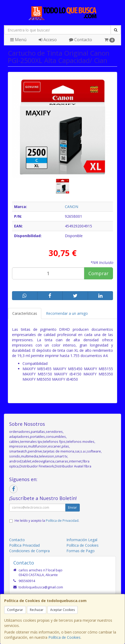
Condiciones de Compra (29, 551)
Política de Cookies (64, 637)
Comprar (98, 273)
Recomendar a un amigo (67, 313)
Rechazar (37, 610)
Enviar (72, 507)
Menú (18, 40)
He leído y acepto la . (47, 521)
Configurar (15, 610)
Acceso (48, 40)
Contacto (81, 40)
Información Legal (82, 540)
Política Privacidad (24, 545)
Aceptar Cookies (62, 610)
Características (25, 313)
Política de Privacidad (62, 521)
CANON (72, 207)
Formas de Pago (81, 551)
